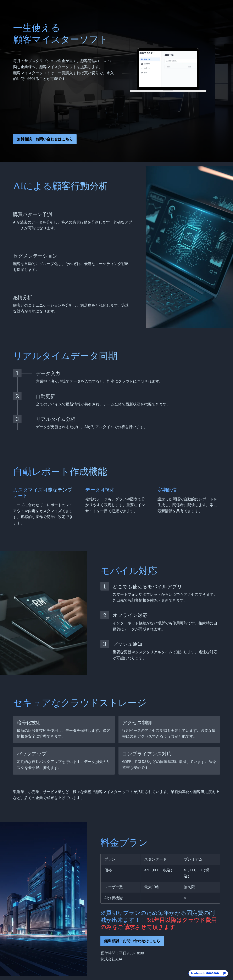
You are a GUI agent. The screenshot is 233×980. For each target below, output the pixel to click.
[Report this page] (225, 973)
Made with (205, 973)
